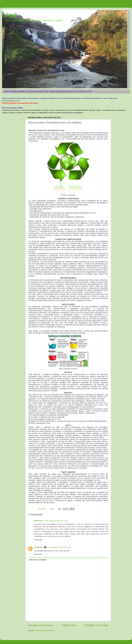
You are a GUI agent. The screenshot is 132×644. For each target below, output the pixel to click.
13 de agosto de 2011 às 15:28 (59, 547)
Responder (38, 540)
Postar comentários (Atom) (45, 630)
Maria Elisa (39, 521)
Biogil (11, 15)
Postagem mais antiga (97, 625)
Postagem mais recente (40, 625)
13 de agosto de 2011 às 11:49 (56, 521)
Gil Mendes (39, 547)
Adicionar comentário (38, 560)
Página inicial (69, 625)
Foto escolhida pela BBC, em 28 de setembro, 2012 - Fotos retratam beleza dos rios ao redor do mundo (48, 91)
